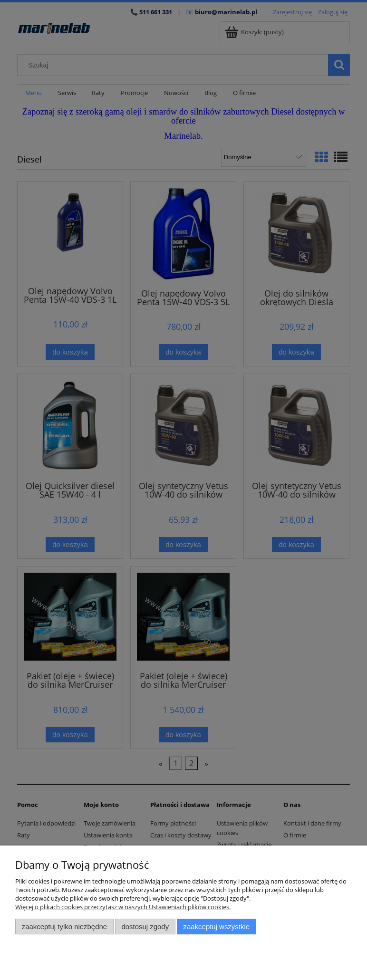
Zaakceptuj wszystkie (217, 927)
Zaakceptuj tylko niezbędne (64, 927)
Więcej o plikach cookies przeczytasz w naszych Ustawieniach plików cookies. (123, 907)
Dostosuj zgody (145, 927)
